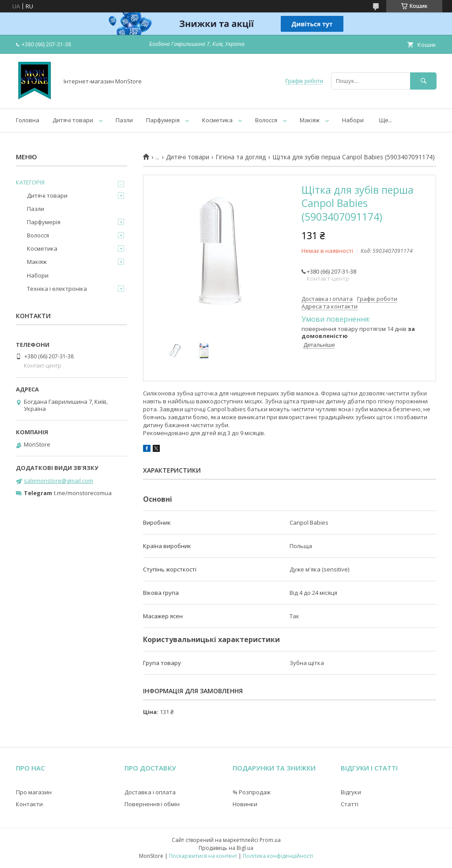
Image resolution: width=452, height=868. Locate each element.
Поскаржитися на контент (203, 856)
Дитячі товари (73, 120)
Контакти (29, 804)
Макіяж (310, 120)
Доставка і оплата (150, 792)
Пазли (124, 120)
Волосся (266, 120)
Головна (28, 120)
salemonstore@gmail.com (58, 481)
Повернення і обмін (152, 804)
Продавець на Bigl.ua (226, 848)
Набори (353, 120)
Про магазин (34, 792)
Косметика (217, 120)
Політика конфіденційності (278, 856)
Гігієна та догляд (241, 157)
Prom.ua (270, 840)
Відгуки (351, 792)
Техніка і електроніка (57, 289)
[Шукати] (423, 81)
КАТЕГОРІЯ (30, 182)
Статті (350, 804)
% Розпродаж (252, 792)
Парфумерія (163, 120)
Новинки (245, 804)
